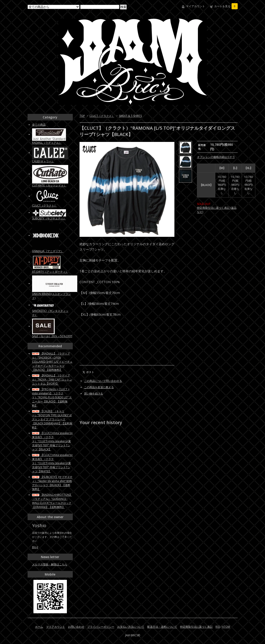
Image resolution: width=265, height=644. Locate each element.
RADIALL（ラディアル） (47, 143)
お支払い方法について (131, 627)
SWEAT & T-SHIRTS (130, 116)
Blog (35, 547)
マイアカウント (195, 6)
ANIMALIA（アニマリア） (48, 251)
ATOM (226, 627)
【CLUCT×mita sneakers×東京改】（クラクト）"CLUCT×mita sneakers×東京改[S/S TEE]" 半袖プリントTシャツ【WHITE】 (52, 463)
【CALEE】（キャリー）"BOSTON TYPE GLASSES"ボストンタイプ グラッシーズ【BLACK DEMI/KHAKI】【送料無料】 (52, 419)
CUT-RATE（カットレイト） (49, 185)
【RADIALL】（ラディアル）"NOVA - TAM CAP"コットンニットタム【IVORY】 (52, 380)
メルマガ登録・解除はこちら (50, 564)
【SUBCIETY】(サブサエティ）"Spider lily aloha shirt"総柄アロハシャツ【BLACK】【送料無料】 (52, 483)
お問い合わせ (76, 627)
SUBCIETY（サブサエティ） (49, 218)
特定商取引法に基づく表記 (196, 627)
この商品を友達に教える (99, 387)
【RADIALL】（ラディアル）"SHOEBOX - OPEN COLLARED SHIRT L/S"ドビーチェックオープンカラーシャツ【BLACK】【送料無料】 (52, 362)
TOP (82, 116)
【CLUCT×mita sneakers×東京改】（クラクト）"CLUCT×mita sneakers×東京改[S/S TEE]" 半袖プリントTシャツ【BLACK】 (52, 441)
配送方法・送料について (162, 627)
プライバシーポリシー (101, 627)
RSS (218, 627)
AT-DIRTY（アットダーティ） (50, 272)
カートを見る (226, 6)
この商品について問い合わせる (103, 381)
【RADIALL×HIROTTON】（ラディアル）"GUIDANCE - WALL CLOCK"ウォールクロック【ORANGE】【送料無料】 (52, 501)
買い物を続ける (94, 394)
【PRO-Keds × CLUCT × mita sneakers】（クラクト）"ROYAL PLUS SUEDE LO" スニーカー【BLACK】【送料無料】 (52, 397)
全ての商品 (39, 125)
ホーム (39, 627)
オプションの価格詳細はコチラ (216, 157)
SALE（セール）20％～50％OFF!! (52, 336)
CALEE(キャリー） (43, 161)
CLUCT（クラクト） (102, 116)
